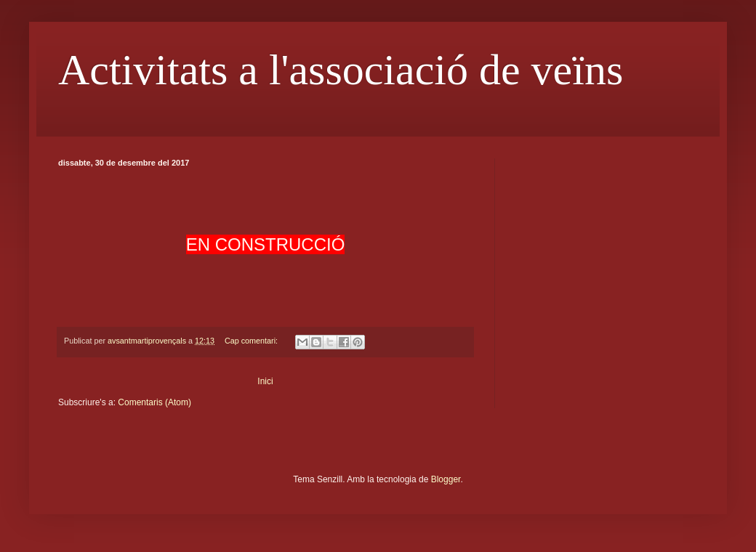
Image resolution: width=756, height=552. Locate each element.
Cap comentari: (252, 341)
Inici (265, 381)
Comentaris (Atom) (154, 402)
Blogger (446, 479)
